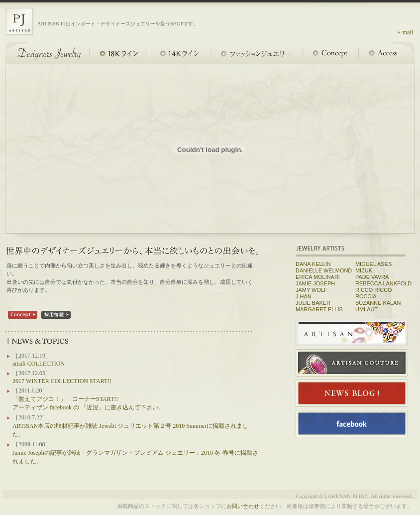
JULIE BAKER (313, 303)
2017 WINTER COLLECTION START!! (62, 381)
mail (408, 32)
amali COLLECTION (39, 364)
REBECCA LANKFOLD (383, 283)
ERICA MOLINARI (318, 277)
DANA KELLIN (313, 264)
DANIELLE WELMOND (324, 270)
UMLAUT (367, 309)
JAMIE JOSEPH (315, 283)
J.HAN (304, 296)
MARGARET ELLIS (319, 309)
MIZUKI (365, 270)
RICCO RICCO (374, 290)
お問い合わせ (243, 506)
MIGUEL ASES (373, 264)
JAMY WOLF (312, 290)
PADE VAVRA (372, 277)
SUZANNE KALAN (378, 303)
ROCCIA (366, 296)
